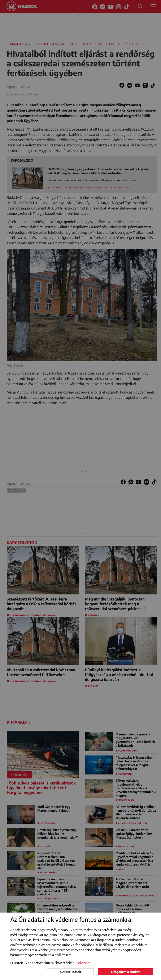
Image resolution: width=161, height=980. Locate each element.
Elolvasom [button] (83, 963)
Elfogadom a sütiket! (126, 972)
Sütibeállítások (70, 972)
